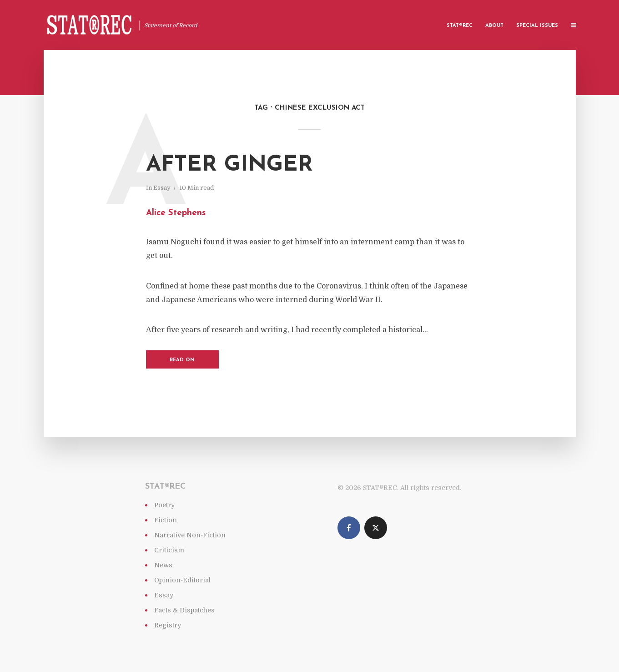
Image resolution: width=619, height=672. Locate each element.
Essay (162, 188)
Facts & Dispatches (184, 610)
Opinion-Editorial (182, 580)
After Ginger (229, 165)
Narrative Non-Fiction (190, 535)
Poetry (164, 505)
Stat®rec (460, 26)
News (163, 565)
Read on (182, 360)
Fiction (166, 520)
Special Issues (537, 26)
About (494, 26)
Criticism (169, 550)
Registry (168, 625)
